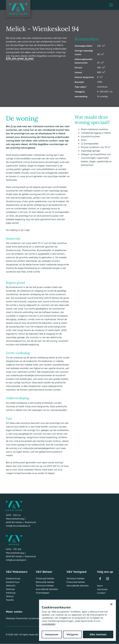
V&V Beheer (44, 572)
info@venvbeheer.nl (16, 560)
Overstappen (43, 593)
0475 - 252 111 (13, 515)
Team (100, 586)
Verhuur (10, 596)
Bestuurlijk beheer (45, 582)
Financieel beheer (45, 578)
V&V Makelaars (17, 572)
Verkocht (11, 586)
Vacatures (102, 589)
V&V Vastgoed (76, 572)
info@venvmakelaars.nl (18, 526)
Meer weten (14, 612)
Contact (101, 593)
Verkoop (10, 589)
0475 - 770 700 (14, 549)
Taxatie (10, 600)
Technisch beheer (45, 586)
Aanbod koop (13, 578)
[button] (111, 5)
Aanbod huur (13, 582)
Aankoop (11, 593)
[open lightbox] (20, 68)
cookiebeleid (48, 624)
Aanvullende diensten (47, 589)
